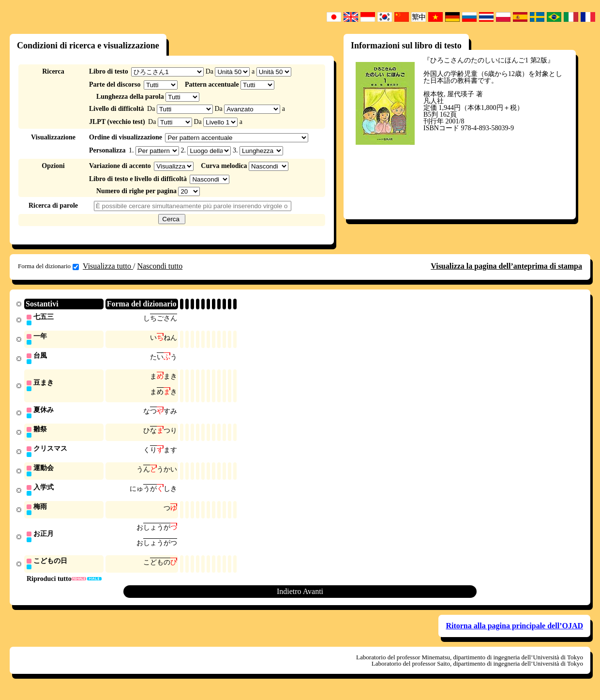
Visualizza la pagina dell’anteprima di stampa (506, 266)
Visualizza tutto (108, 266)
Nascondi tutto (160, 266)
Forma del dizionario (48, 266)
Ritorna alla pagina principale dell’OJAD (514, 632)
